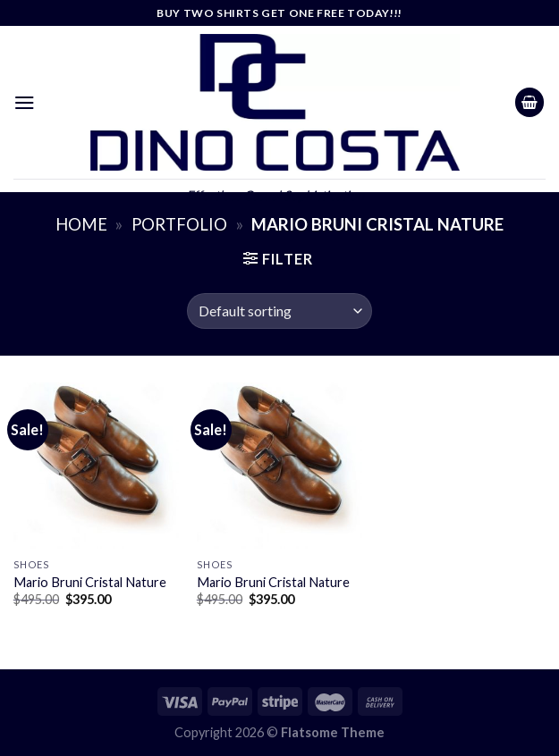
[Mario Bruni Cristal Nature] (96, 465)
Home (81, 224)
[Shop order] (279, 311)
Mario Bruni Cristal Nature (90, 582)
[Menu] (25, 102)
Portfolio (179, 224)
